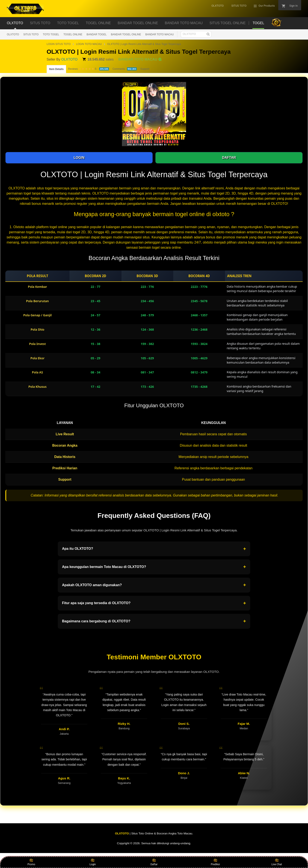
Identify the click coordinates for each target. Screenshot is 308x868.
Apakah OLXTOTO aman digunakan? (154, 585)
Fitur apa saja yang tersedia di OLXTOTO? (154, 603)
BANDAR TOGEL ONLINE (126, 34)
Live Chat (277, 862)
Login (93, 862)
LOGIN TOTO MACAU (89, 44)
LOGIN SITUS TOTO (59, 44)
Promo (31, 862)
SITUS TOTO (31, 34)
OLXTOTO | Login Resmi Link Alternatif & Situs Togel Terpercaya (144, 44)
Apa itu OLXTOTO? (154, 549)
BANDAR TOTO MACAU (160, 34)
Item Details (56, 69)
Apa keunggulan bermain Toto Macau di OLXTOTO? (154, 567)
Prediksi (215, 862)
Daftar (154, 862)
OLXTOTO (13, 34)
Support (145, 69)
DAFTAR (229, 158)
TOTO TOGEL (51, 34)
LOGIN (79, 158)
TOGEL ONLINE (73, 34)
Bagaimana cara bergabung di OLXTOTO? (154, 621)
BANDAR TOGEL (97, 34)
